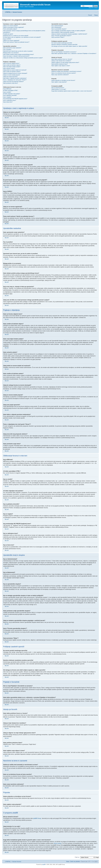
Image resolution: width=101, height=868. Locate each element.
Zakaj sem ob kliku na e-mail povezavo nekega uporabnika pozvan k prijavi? (23, 58)
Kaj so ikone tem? (8, 102)
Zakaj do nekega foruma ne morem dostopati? (15, 73)
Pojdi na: (77, 857)
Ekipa (68, 861)
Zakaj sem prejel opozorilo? (10, 77)
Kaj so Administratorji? (57, 26)
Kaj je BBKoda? (7, 89)
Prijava (96, 15)
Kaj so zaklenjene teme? (10, 100)
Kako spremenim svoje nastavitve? (12, 48)
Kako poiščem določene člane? (60, 64)
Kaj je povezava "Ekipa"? (58, 37)
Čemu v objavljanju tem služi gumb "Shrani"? (15, 80)
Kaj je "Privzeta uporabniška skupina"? (61, 36)
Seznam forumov (17, 12)
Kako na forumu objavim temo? (11, 63)
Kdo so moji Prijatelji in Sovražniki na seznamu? (64, 52)
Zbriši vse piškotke (75, 861)
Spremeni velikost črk (96, 12)
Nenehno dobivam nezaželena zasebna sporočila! (64, 44)
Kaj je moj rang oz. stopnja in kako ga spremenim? (16, 56)
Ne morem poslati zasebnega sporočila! (62, 43)
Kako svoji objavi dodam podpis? (12, 67)
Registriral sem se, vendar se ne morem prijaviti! (16, 36)
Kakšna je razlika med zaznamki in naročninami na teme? (66, 71)
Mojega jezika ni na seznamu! (11, 53)
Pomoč (90, 15)
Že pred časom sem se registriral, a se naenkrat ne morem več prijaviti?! (22, 37)
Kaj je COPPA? (7, 39)
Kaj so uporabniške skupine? (59, 29)
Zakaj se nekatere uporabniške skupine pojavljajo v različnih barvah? (69, 34)
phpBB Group (37, 818)
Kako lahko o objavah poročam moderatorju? (15, 78)
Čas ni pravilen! (7, 49)
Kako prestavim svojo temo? (11, 83)
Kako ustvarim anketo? (9, 68)
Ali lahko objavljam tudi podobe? (12, 94)
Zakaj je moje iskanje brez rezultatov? (61, 61)
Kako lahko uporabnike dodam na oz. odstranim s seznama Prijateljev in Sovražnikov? (74, 53)
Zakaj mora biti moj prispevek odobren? (13, 82)
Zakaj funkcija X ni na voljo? (59, 89)
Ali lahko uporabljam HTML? (11, 90)
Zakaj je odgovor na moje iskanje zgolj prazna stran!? (65, 62)
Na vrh (7, 118)
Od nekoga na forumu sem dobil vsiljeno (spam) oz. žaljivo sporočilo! (69, 46)
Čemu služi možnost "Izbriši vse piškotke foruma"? (16, 42)
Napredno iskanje (93, 8)
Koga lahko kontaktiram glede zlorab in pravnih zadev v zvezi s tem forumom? (72, 91)
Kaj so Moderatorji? (56, 27)
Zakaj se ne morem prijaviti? (11, 26)
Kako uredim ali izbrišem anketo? (12, 72)
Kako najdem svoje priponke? (59, 82)
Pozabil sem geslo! (8, 34)
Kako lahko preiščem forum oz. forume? (62, 59)
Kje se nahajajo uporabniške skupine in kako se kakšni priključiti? (68, 31)
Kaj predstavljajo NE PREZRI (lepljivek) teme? (15, 99)
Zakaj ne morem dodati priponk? (12, 75)
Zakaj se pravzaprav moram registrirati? (14, 27)
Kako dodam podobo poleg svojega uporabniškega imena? (19, 54)
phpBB (44, 864)
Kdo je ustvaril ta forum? (58, 88)
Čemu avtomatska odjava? (10, 29)
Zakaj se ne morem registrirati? (11, 40)
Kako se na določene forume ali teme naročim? (64, 73)
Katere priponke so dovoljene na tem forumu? (63, 80)
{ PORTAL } (8, 12)
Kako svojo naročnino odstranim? (60, 75)
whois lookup (57, 843)
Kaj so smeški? (7, 92)
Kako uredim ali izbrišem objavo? (12, 65)
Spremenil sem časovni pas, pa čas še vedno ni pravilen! (18, 51)
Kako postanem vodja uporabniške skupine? (63, 32)
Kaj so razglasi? (7, 97)
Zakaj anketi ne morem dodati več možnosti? (15, 70)
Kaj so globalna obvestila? (10, 95)
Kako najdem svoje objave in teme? (61, 66)
